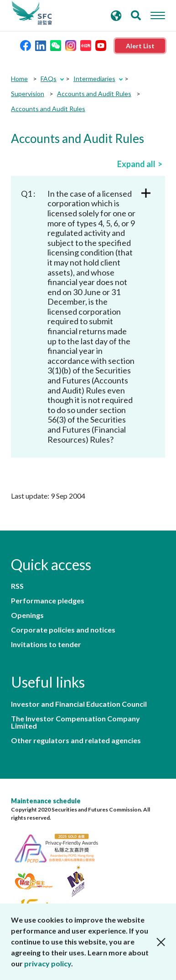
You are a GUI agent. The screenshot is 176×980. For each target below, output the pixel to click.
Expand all (136, 164)
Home (19, 79)
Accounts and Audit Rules (94, 94)
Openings (27, 615)
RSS (17, 586)
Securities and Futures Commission (32, 13)
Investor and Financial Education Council (79, 704)
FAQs (49, 79)
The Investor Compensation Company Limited (75, 722)
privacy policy (48, 963)
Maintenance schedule (46, 801)
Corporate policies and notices (63, 630)
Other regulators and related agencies (76, 740)
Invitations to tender (46, 644)
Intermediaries (94, 79)
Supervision (28, 94)
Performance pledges (48, 601)
